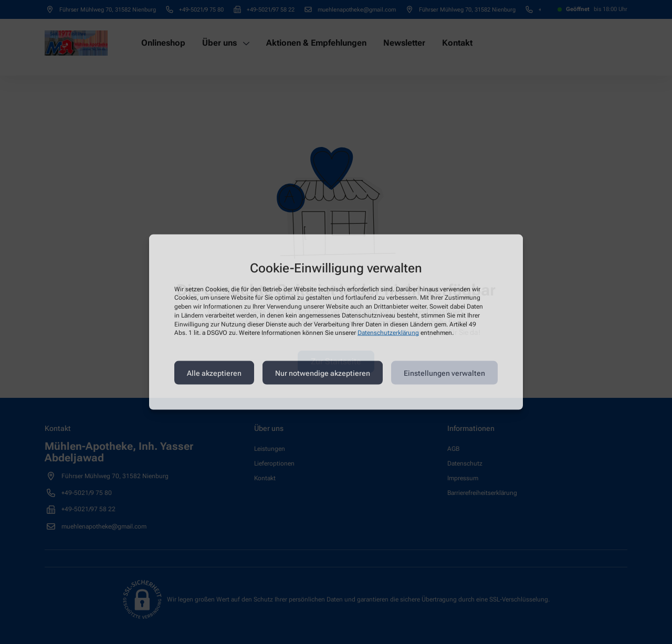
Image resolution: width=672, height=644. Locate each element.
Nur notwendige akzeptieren (323, 373)
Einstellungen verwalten (444, 373)
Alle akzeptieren (214, 373)
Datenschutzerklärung (388, 333)
